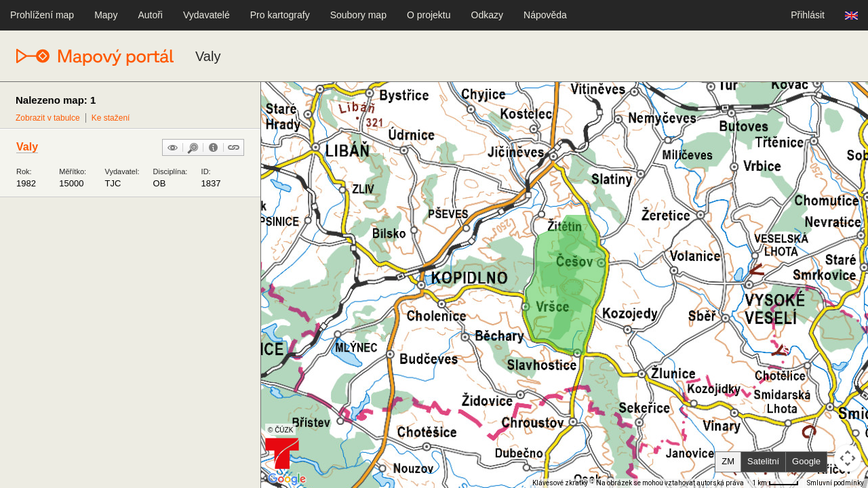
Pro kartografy (280, 15)
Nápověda (545, 15)
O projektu (429, 15)
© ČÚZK (280, 430)
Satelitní (763, 461)
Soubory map (358, 15)
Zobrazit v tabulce (48, 118)
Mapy (106, 15)
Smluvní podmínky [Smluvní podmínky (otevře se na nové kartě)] (835, 483)
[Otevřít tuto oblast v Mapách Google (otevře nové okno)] (287, 479)
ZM (728, 461)
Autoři (150, 15)
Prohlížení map (42, 15)
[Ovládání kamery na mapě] (848, 458)
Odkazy (487, 15)
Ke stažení (111, 118)
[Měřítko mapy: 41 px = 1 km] (775, 483)
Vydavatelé (206, 15)
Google (806, 461)
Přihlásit (808, 15)
